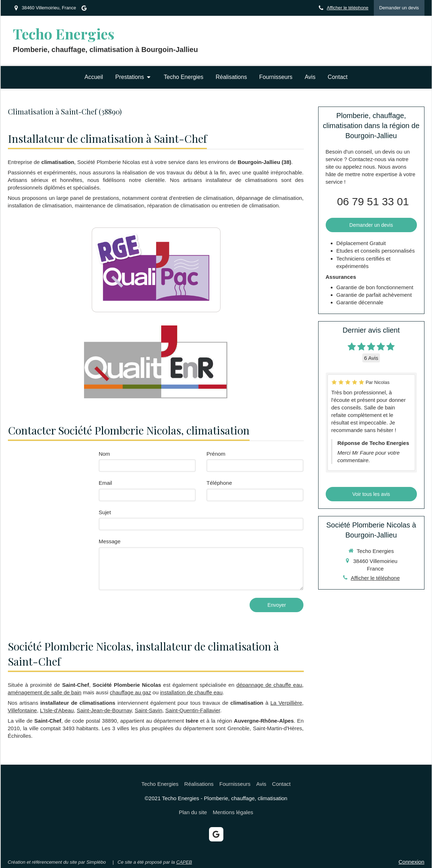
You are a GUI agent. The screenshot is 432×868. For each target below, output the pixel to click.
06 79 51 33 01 (373, 201)
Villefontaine (22, 710)
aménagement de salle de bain (45, 692)
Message (110, 541)
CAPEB (184, 862)
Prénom (216, 454)
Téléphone (219, 483)
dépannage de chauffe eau (269, 685)
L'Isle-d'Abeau (57, 710)
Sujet (105, 512)
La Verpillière (286, 703)
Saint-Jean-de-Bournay (104, 710)
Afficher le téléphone (348, 8)
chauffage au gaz (131, 692)
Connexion (412, 862)
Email (106, 483)
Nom (104, 454)
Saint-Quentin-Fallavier (193, 710)
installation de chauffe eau (191, 692)
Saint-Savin (148, 710)
